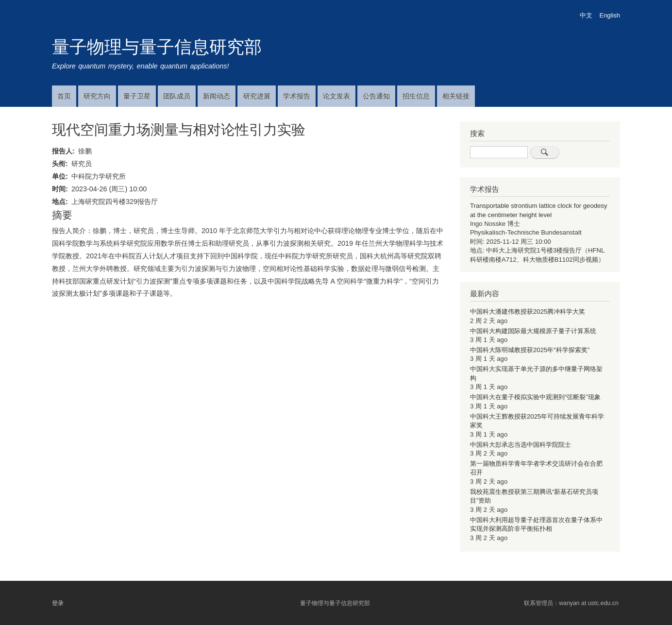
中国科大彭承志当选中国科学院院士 (521, 445)
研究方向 (97, 96)
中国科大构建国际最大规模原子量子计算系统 (533, 331)
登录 (58, 603)
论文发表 (336, 96)
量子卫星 (137, 96)
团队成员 (177, 96)
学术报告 (297, 96)
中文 (586, 15)
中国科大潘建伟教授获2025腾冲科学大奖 (528, 312)
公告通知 (376, 96)
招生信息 (416, 96)
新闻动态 (217, 96)
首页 (64, 96)
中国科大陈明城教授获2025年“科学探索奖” (530, 350)
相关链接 (456, 96)
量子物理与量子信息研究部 (157, 47)
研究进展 (257, 96)
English (610, 15)
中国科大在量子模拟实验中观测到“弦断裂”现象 (535, 397)
